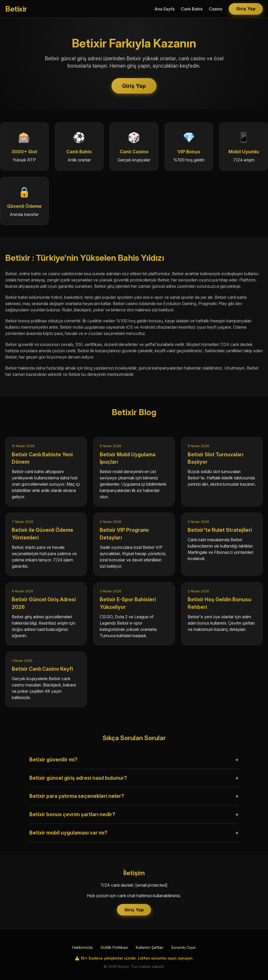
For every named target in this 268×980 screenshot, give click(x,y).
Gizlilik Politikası (114, 947)
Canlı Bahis (192, 9)
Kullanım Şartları (150, 947)
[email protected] (151, 885)
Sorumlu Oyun (183, 947)
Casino (216, 9)
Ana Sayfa (164, 9)
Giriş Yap (246, 9)
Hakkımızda (82, 947)
